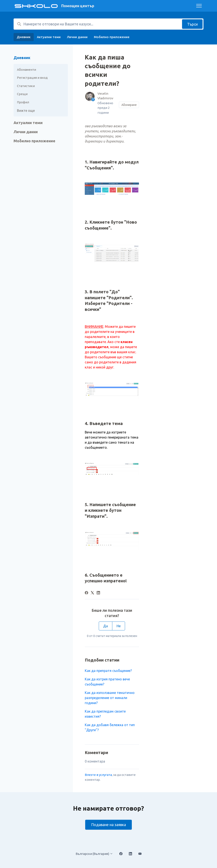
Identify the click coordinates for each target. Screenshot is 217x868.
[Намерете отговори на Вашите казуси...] (108, 24)
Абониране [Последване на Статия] (129, 105)
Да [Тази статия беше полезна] (106, 626)
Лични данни (77, 37)
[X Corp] (92, 593)
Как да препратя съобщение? (108, 671)
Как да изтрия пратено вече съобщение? (107, 682)
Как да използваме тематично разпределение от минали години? (110, 698)
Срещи (22, 94)
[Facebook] (86, 593)
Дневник (24, 37)
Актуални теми (49, 37)
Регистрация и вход (32, 78)
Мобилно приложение (112, 37)
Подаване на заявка (108, 825)
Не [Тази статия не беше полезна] (119, 626)
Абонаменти (26, 70)
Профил (23, 102)
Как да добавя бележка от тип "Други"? (110, 727)
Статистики (26, 86)
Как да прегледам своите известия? (105, 714)
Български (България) (94, 854)
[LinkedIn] (98, 593)
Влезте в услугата (98, 775)
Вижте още (26, 111)
